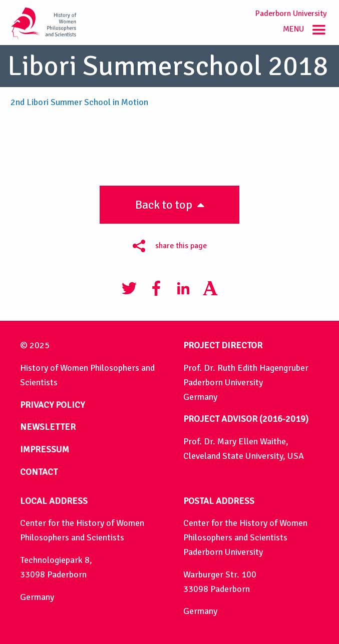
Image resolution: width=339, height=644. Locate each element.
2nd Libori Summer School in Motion (79, 102)
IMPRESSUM (45, 449)
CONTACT (39, 472)
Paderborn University (291, 14)
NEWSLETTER (48, 427)
